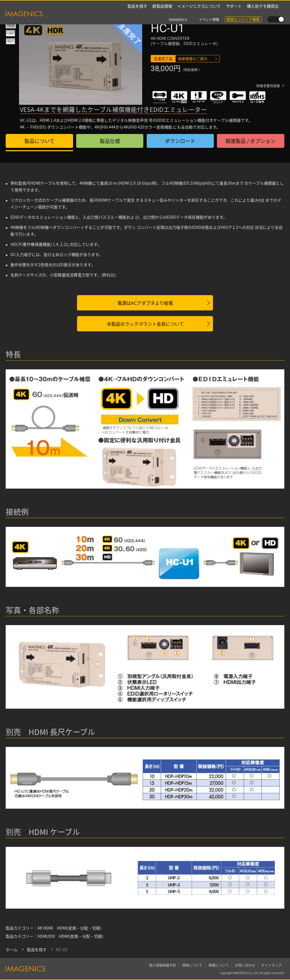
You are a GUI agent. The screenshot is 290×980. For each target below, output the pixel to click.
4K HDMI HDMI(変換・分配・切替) (69, 928)
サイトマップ (271, 965)
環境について (192, 965)
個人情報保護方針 (163, 965)
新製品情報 (162, 14)
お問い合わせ (245, 965)
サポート (234, 14)
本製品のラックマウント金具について (145, 324)
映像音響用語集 (268, 86)
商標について (219, 965)
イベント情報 (209, 6)
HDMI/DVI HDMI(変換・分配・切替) (70, 936)
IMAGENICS (178, 6)
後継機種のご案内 (193, 58)
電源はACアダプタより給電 (145, 303)
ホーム (12, 949)
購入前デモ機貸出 (263, 14)
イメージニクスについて (199, 14)
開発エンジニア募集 (243, 6)
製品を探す (137, 14)
